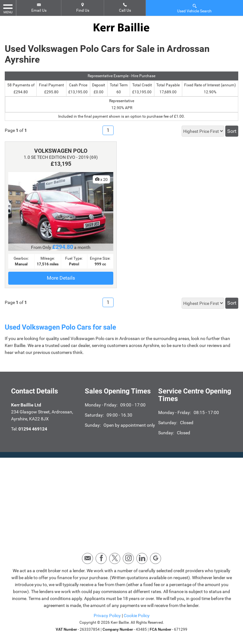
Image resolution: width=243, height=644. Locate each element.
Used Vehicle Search (194, 8)
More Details (61, 278)
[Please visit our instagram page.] (128, 558)
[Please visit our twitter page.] (115, 558)
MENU (8, 9)
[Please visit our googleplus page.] (156, 558)
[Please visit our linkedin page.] (142, 558)
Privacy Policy (107, 616)
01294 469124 (33, 429)
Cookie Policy (137, 616)
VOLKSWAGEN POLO (61, 151)
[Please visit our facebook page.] (101, 558)
